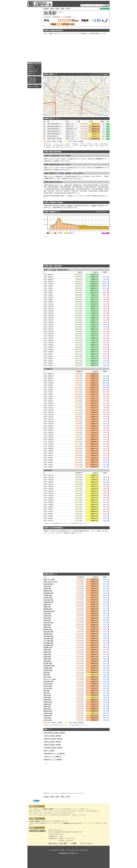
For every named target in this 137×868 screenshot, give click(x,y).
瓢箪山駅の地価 (48, 591)
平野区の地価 (32, 82)
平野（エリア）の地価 (50, 679)
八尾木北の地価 (48, 720)
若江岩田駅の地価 (48, 643)
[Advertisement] (34, 34)
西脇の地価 (46, 691)
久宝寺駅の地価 (48, 598)
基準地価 (51, 809)
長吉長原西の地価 (48, 682)
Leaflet (94, 115)
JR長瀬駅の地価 (48, 668)
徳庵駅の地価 (47, 604)
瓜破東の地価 (47, 706)
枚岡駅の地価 (47, 650)
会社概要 (74, 843)
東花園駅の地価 (48, 647)
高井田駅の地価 (48, 634)
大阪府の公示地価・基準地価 (52, 745)
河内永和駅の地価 (48, 636)
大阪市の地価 (32, 80)
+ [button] (46, 78)
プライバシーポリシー (86, 843)
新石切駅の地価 (48, 663)
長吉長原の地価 (48, 670)
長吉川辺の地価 (48, 686)
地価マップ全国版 (33, 86)
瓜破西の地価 (47, 704)
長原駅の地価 (47, 616)
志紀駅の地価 (47, 620)
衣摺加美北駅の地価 (49, 666)
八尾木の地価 (47, 718)
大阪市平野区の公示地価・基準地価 (54, 733)
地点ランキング (33, 70)
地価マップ (31, 68)
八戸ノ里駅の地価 (48, 641)
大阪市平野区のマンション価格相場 (54, 754)
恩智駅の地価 (47, 627)
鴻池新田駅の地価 (48, 602)
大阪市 (57, 9)
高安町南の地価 (48, 716)
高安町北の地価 (48, 713)
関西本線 (69, 206)
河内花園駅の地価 (48, 645)
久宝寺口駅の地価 (48, 600)
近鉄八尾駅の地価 (48, 584)
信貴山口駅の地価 (48, 632)
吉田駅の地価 (47, 661)
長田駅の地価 (47, 657)
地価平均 (31, 66)
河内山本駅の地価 (48, 623)
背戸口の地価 (47, 677)
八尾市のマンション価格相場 (52, 757)
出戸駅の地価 (47, 613)
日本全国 (46, 9)
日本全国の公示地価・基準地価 (53, 748)
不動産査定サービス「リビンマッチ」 (73, 823)
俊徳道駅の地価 (48, 609)
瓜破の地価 (46, 675)
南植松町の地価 (48, 711)
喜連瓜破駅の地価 (48, 593)
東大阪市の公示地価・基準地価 (53, 739)
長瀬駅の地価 (47, 589)
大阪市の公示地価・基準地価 (52, 742)
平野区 (63, 9)
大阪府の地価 (32, 78)
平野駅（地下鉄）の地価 (50, 582)
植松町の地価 (47, 709)
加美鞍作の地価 (48, 702)
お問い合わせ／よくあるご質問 (58, 843)
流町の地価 (46, 693)
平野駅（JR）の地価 (49, 579)
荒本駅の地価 (47, 659)
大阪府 (52, 9)
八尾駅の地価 (47, 586)
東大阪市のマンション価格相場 (53, 760)
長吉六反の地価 (48, 688)
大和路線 (93, 206)
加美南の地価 (47, 697)
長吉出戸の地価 (48, 684)
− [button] (46, 81)
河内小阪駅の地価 (48, 638)
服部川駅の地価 (48, 629)
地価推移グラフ (33, 72)
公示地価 (45, 809)
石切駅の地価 (47, 654)
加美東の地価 (47, 700)
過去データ (31, 73)
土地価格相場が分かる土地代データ (68, 853)
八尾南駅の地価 (48, 595)
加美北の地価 (47, 695)
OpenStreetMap (100, 115)
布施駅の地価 (47, 607)
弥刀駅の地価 (47, 618)
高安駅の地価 (47, 625)
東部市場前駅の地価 (49, 611)
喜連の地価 (46, 672)
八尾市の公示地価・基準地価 (52, 736)
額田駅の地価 (47, 652)
